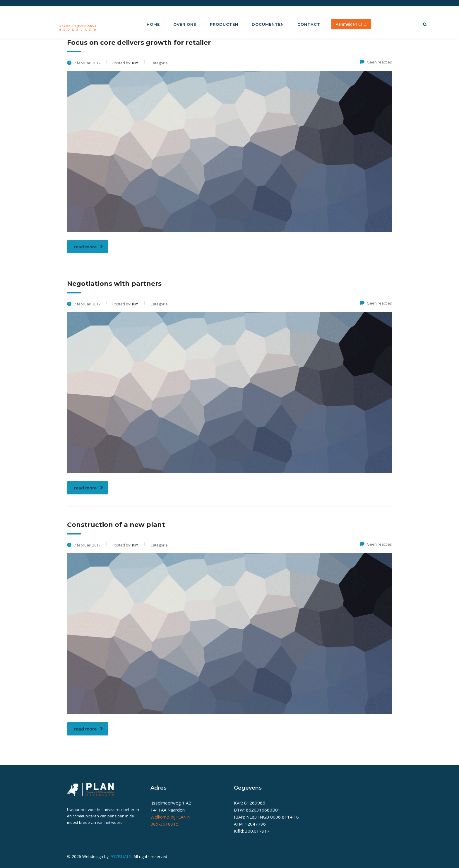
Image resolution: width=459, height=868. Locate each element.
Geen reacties (376, 62)
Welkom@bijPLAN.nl (171, 817)
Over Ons (185, 24)
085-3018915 (165, 824)
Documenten (268, 24)
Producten (224, 24)
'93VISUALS (121, 856)
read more (89, 247)
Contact (309, 24)
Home (153, 24)
